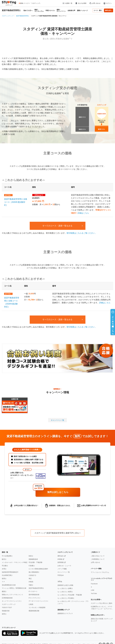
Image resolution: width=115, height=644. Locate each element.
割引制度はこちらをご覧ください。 (82, 233)
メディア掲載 (62, 569)
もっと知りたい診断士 (65, 588)
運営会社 (61, 556)
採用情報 (61, 562)
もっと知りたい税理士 (65, 592)
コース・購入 (98, 10)
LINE (93, 590)
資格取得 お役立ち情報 (65, 585)
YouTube (94, 593)
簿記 (30, 579)
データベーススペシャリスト (39, 601)
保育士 (4, 614)
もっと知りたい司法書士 (66, 598)
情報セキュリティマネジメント (13, 595)
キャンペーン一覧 (57, 420)
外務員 (31, 582)
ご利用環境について (98, 559)
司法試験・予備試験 (35, 562)
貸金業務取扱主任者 (9, 585)
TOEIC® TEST (7, 607)
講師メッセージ (82, 10)
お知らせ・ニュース (64, 566)
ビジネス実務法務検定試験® (38, 569)
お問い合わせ (95, 3)
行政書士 (32, 566)
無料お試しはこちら (63, 492)
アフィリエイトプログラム (100, 572)
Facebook (94, 584)
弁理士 (4, 569)
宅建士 (31, 585)
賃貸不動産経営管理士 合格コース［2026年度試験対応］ (16, 202)
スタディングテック (9, 604)
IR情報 (60, 559)
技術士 (31, 556)
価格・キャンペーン (61, 10)
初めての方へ (28, 10)
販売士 (4, 559)
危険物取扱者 (33, 559)
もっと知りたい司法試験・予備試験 (70, 595)
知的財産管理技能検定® (10, 572)
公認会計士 (32, 575)
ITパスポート (33, 591)
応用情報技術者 (7, 598)
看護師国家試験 (34, 611)
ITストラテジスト (35, 598)
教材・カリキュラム (39, 10)
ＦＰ (3, 582)
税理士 (4, 579)
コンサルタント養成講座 (37, 607)
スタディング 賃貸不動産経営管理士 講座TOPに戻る (57, 533)
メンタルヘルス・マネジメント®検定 (15, 562)
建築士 (4, 591)
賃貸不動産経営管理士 (11, 10)
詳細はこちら (83, 213)
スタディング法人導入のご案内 (102, 603)
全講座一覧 (67, 3)
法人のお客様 (81, 3)
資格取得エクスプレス (65, 613)
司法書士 (5, 566)
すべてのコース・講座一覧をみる (57, 226)
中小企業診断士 (7, 556)
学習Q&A (61, 575)
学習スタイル (50, 10)
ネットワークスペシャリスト (12, 601)
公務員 (31, 604)
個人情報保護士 (34, 572)
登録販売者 (6, 611)
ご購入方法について (98, 556)
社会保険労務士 (7, 575)
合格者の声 (71, 10)
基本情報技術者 (34, 595)
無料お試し (109, 10)
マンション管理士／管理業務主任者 (14, 588)
